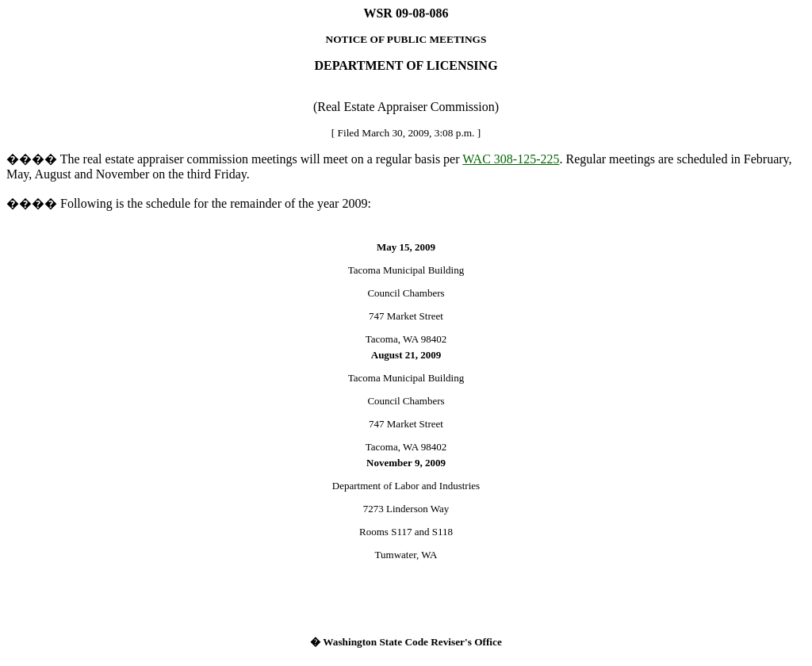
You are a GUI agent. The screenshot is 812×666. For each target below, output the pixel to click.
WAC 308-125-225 (511, 159)
